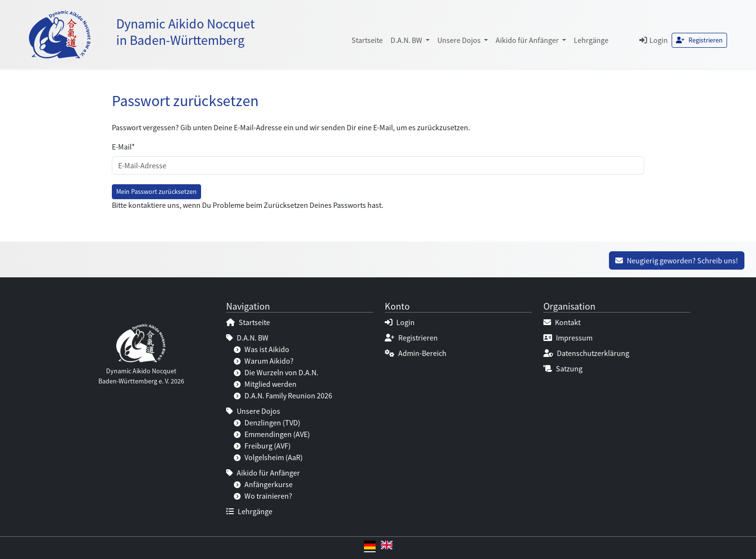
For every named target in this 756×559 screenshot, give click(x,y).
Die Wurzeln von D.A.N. (276, 372)
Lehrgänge (591, 40)
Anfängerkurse (263, 484)
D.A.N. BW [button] (407, 40)
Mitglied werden (265, 384)
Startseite (367, 40)
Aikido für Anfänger (263, 473)
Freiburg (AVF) (262, 446)
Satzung (563, 368)
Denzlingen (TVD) (267, 423)
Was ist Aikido (262, 349)
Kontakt (562, 322)
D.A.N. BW (247, 338)
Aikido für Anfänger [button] (528, 40)
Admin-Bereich (416, 353)
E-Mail (123, 147)
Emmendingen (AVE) (272, 434)
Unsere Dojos (253, 411)
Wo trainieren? (263, 496)
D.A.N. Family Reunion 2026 (283, 395)
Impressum (568, 338)
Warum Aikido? (264, 361)
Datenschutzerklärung (586, 353)
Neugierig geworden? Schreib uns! (677, 260)
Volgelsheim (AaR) (268, 457)
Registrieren (699, 40)
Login (654, 40)
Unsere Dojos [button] (460, 40)
